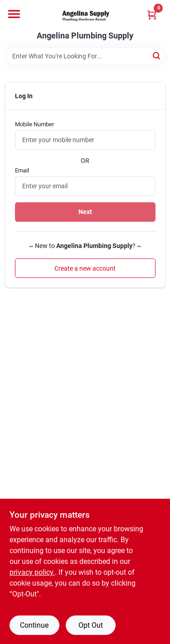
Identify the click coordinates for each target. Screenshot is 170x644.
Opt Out (91, 625)
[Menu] (14, 14)
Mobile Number (34, 124)
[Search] (157, 55)
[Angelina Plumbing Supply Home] (85, 16)
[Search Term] (85, 56)
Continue (34, 625)
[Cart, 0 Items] (152, 15)
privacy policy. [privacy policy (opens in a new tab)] (32, 572)
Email (22, 170)
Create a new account (85, 268)
